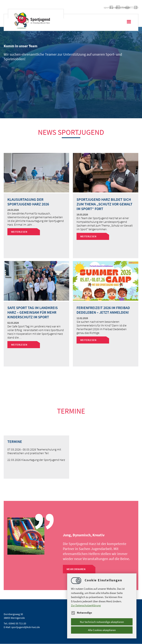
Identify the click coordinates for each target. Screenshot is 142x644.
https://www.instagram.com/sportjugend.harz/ (72, 7)
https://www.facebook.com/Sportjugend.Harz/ (65, 7)
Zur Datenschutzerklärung (86, 605)
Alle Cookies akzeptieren (102, 630)
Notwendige (82, 613)
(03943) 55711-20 (129, 7)
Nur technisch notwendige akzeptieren (102, 622)
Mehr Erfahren (76, 569)
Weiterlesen (19, 232)
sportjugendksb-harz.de (97, 7)
